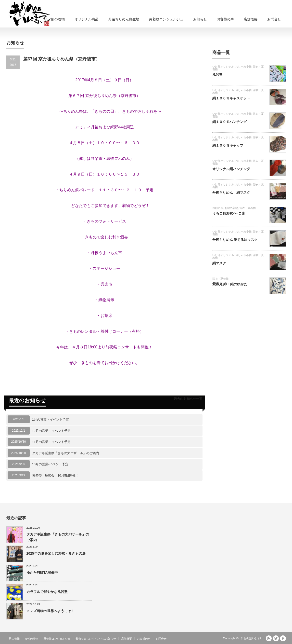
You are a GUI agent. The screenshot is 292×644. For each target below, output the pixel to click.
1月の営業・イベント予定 (51, 419)
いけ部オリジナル (223, 67)
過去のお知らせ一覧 (188, 399)
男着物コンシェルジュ (166, 19)
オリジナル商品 (87, 19)
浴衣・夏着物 (248, 208)
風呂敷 (217, 75)
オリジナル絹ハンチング (231, 169)
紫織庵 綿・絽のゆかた (230, 284)
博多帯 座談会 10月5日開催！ (56, 475)
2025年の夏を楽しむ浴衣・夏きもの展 (56, 553)
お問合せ (274, 19)
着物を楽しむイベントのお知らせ (96, 639)
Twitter (276, 638)
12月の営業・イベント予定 (51, 431)
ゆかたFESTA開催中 (42, 573)
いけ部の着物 (54, 19)
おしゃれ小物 (243, 67)
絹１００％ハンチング (229, 122)
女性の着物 (32, 639)
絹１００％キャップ (228, 145)
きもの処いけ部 (251, 638)
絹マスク (219, 263)
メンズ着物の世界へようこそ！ (51, 611)
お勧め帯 (218, 208)
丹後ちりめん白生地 (124, 19)
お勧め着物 (231, 208)
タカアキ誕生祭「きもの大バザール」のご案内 (66, 453)
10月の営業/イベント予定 (50, 464)
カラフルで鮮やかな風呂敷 (47, 592)
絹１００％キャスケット (231, 98)
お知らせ (200, 19)
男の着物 (14, 639)
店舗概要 (251, 19)
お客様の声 (225, 19)
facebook (283, 638)
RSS (269, 638)
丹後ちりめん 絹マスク (231, 192)
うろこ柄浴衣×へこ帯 (229, 213)
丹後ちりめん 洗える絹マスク (235, 240)
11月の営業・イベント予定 (51, 442)
